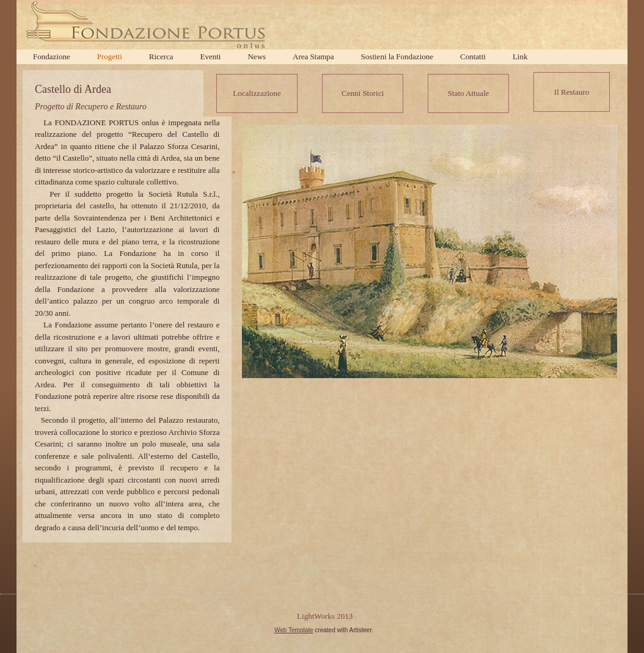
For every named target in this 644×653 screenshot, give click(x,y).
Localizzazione (257, 93)
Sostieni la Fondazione (397, 57)
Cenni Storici (363, 93)
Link (520, 57)
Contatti (473, 57)
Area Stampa (313, 57)
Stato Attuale (469, 93)
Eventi (211, 57)
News (257, 57)
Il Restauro (572, 92)
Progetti (110, 57)
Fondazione (52, 57)
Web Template (294, 630)
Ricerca (161, 57)
